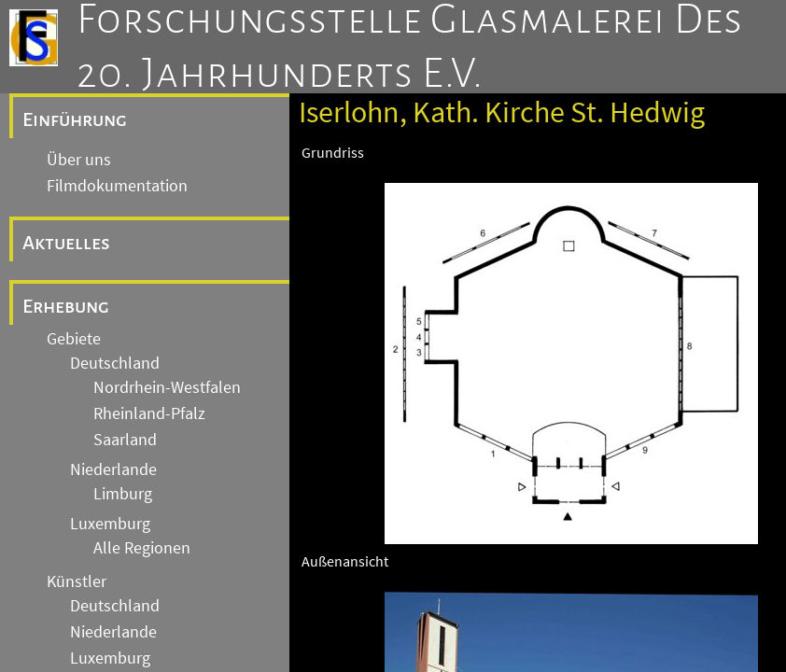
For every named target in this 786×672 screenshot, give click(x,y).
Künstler (77, 581)
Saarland (125, 440)
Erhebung (66, 306)
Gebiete (74, 339)
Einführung (75, 119)
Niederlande (113, 469)
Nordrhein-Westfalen (167, 387)
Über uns (79, 160)
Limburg (123, 494)
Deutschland (115, 363)
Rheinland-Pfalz (149, 413)
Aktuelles (66, 243)
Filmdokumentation (117, 186)
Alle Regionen (142, 548)
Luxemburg (110, 524)
